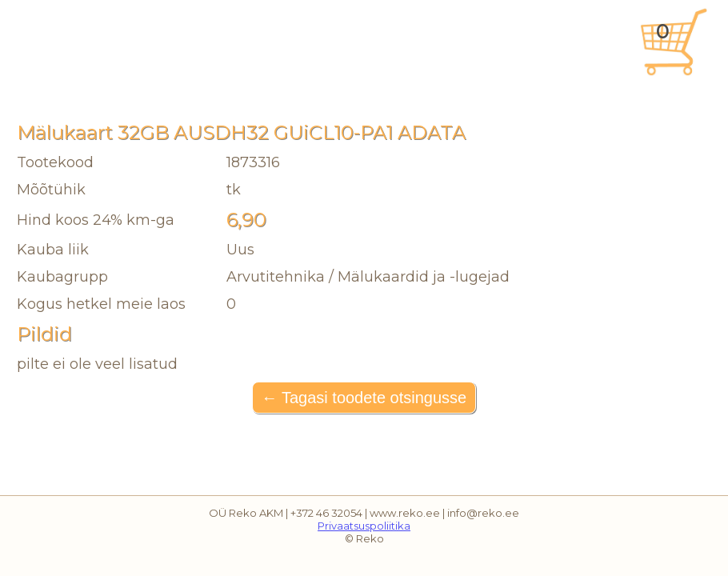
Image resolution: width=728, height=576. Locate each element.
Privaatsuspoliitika (364, 526)
